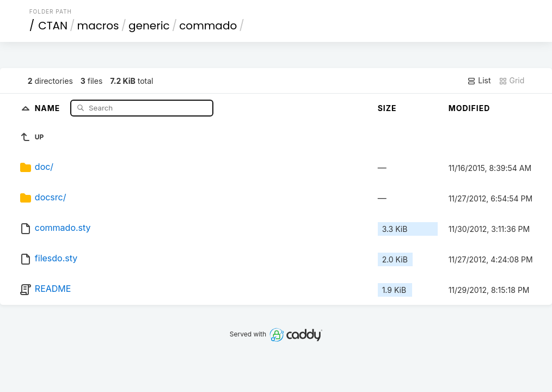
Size (387, 108)
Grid (512, 81)
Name (49, 108)
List (479, 81)
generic (149, 26)
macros (98, 26)
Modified (470, 108)
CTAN (53, 26)
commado (208, 26)
